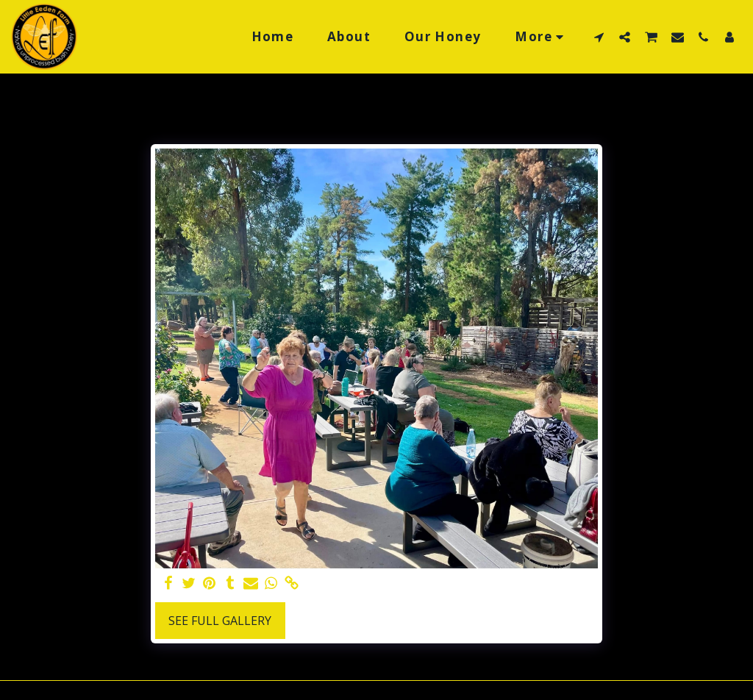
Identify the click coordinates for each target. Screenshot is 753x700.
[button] (599, 37)
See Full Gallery (220, 621)
